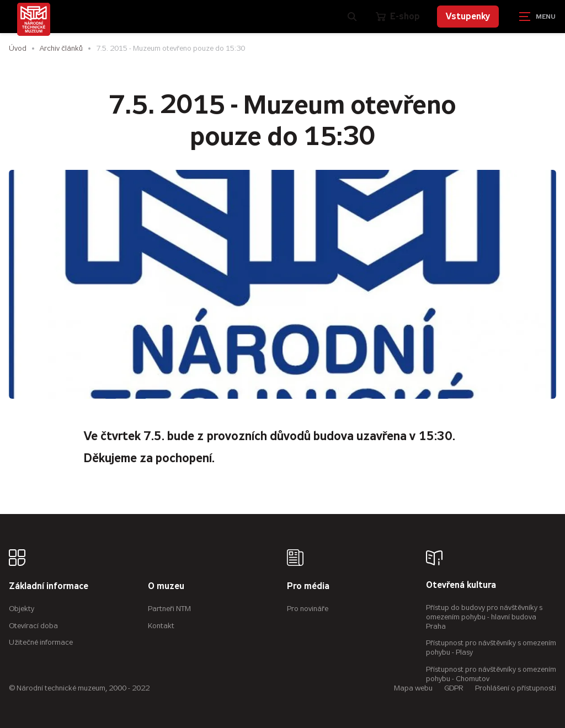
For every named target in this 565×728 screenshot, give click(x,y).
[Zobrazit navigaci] (537, 17)
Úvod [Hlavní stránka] (18, 48)
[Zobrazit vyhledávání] (353, 17)
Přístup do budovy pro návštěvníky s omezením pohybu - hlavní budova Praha (484, 617)
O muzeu (166, 587)
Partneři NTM (169, 609)
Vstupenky (468, 16)
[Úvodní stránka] (34, 19)
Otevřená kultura (461, 585)
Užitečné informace (41, 642)
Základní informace (49, 587)
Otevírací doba (33, 626)
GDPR (454, 688)
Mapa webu (413, 688)
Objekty (22, 609)
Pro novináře (308, 609)
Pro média (308, 587)
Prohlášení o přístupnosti (516, 688)
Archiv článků (61, 48)
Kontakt (161, 626)
